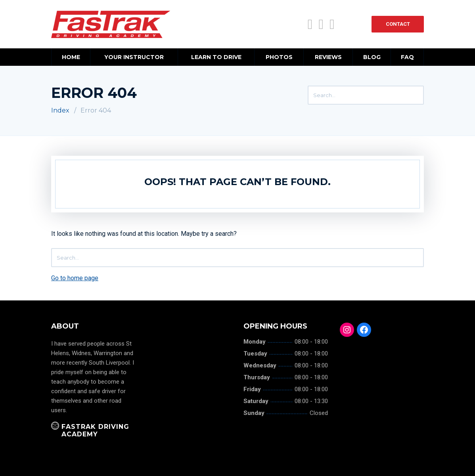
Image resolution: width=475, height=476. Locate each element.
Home (71, 57)
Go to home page (75, 278)
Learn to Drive (216, 57)
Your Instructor (134, 57)
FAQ (407, 57)
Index (60, 110)
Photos (279, 57)
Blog (372, 57)
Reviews (328, 57)
